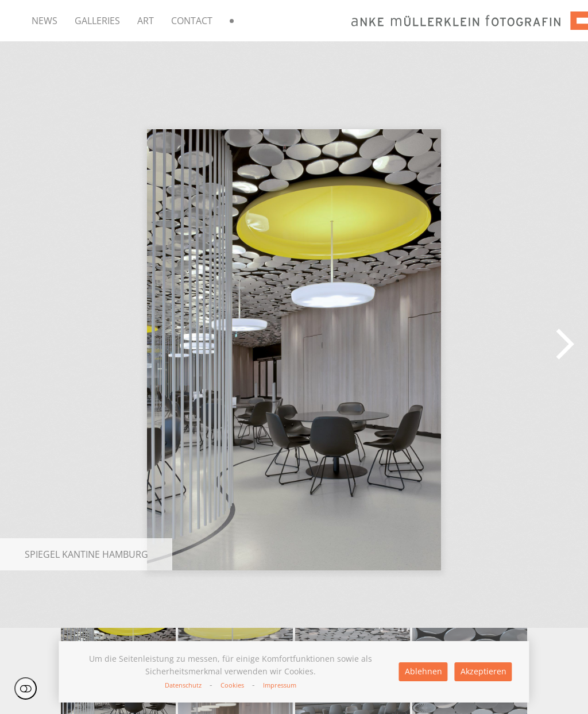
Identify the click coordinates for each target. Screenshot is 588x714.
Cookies (232, 685)
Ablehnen (423, 671)
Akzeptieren (483, 671)
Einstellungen (26, 688)
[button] (565, 344)
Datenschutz (183, 685)
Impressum (280, 685)
